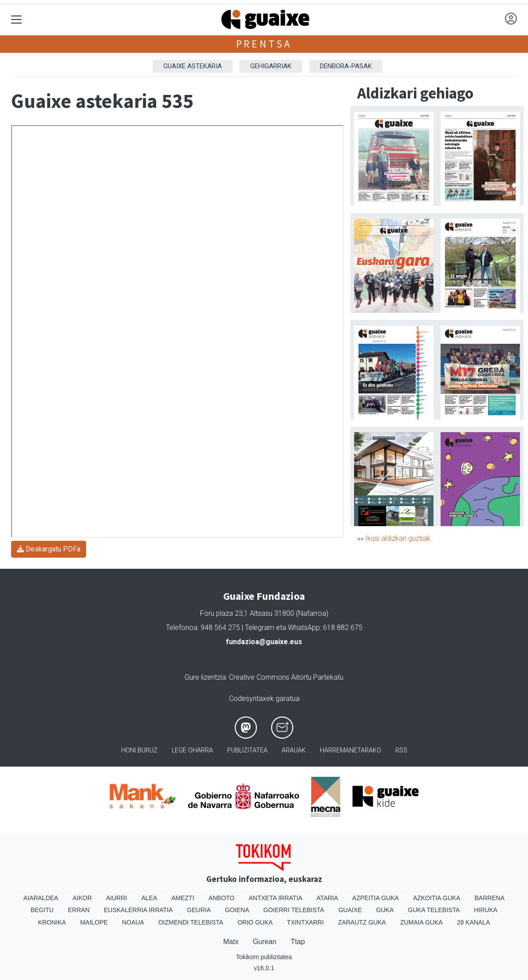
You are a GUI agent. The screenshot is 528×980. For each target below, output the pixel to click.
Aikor (82, 898)
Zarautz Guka (362, 922)
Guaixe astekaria (193, 66)
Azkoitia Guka (437, 898)
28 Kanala (474, 922)
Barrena (489, 898)
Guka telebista (434, 910)
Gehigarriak (271, 66)
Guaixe (350, 910)
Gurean (265, 942)
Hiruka (486, 910)
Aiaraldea (41, 898)
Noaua (133, 922)
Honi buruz (139, 750)
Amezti (183, 898)
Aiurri (116, 898)
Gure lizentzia (205, 677)
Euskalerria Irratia (138, 910)
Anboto (222, 898)
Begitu (42, 910)
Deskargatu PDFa (49, 549)
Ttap (298, 942)
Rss (401, 750)
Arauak (294, 750)
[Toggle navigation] (17, 20)
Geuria (199, 910)
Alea (149, 898)
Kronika (52, 922)
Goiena (237, 910)
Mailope (94, 922)
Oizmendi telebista (191, 922)
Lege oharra (192, 750)
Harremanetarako (351, 750)
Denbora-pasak (346, 66)
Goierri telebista (294, 910)
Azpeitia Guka (376, 898)
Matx (231, 942)
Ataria (327, 898)
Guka (385, 910)
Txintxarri (305, 922)
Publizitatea (247, 750)
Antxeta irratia (276, 898)
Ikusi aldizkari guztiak (398, 538)
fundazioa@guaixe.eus (264, 642)
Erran (79, 910)
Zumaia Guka (422, 922)
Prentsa (264, 44)
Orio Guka (255, 922)
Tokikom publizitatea (264, 957)
